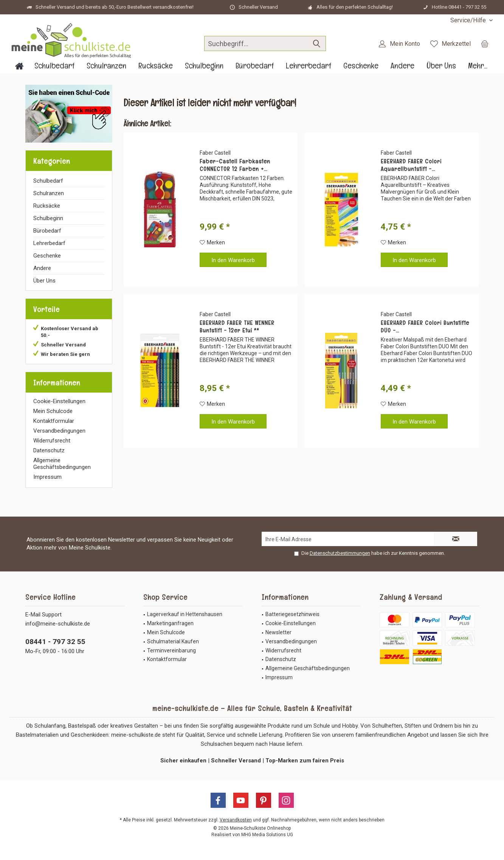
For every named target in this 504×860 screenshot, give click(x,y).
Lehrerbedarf (49, 243)
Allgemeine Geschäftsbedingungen (62, 464)
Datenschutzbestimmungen (340, 553)
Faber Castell (215, 153)
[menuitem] (469, 20)
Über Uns (44, 281)
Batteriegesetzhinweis (292, 614)
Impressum (47, 477)
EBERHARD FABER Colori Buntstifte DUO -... (425, 327)
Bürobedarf (47, 231)
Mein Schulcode (53, 411)
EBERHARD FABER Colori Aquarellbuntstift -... (411, 165)
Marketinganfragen (170, 623)
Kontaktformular (54, 421)
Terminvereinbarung (171, 650)
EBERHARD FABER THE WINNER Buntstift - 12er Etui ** (237, 327)
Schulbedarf (48, 181)
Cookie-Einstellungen (59, 401)
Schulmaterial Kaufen (173, 641)
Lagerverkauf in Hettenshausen (185, 614)
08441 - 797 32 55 (55, 642)
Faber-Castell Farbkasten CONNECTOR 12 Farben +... (235, 165)
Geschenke (47, 256)
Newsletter (278, 632)
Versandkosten (236, 820)
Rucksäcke (47, 206)
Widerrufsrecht (52, 441)
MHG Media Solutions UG (267, 835)
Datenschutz (49, 450)
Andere (42, 268)
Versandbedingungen (59, 431)
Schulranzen (49, 193)
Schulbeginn (48, 218)
